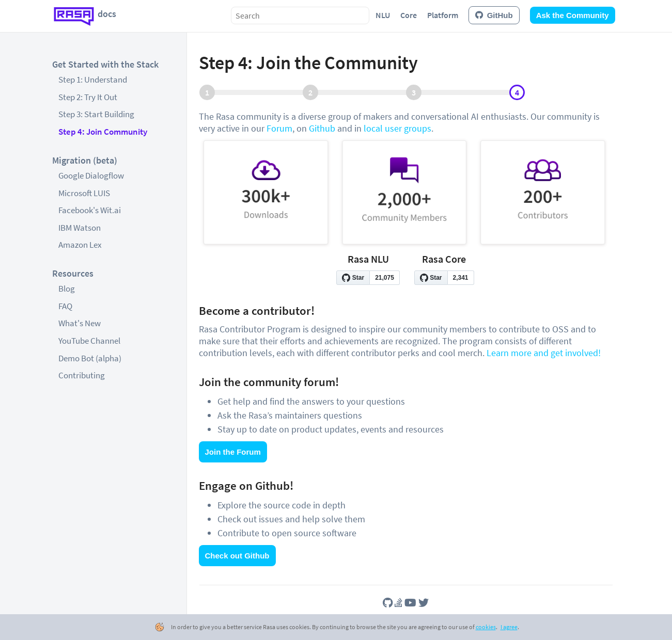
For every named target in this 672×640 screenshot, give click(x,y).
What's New (80, 323)
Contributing (82, 375)
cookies (486, 627)
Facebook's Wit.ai (90, 210)
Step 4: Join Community (103, 132)
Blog (67, 289)
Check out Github (237, 556)
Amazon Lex (80, 245)
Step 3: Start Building (96, 114)
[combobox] (300, 15)
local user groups (397, 128)
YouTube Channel (89, 341)
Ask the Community (573, 15)
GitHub (494, 15)
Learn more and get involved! (544, 353)
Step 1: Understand (93, 79)
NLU (383, 15)
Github (322, 128)
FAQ (65, 306)
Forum (279, 128)
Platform (443, 15)
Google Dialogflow (91, 175)
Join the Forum (233, 452)
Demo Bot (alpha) (90, 358)
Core (409, 15)
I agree (509, 627)
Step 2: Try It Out (88, 97)
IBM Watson (80, 228)
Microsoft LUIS (84, 193)
